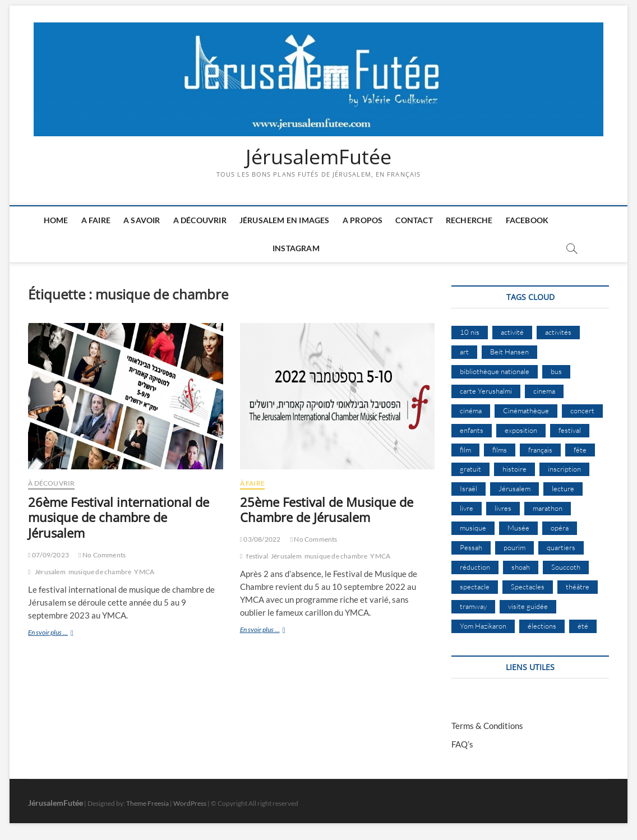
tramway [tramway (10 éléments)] (473, 606)
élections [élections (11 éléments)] (542, 626)
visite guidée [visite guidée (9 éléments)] (528, 606)
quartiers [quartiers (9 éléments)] (561, 547)
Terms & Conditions (487, 726)
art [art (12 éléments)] (464, 352)
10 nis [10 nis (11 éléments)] (470, 332)
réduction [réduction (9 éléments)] (475, 567)
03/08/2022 (260, 539)
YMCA (144, 572)
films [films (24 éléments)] (500, 450)
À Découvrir (51, 483)
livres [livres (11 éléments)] (503, 508)
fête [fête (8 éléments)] (580, 450)
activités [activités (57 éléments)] (558, 332)
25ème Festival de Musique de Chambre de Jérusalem (327, 510)
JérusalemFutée (318, 157)
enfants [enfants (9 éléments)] (472, 430)
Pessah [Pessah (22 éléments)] (471, 547)
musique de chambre (100, 572)
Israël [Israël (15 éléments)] (468, 488)
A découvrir (200, 220)
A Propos (363, 220)
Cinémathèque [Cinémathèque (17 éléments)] (526, 410)
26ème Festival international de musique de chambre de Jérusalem (119, 518)
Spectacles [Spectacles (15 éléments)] (528, 587)
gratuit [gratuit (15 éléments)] (470, 469)
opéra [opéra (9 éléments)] (560, 528)
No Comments (102, 555)
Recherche (469, 220)
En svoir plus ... (65, 633)
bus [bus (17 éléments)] (556, 371)
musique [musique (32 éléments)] (473, 528)
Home (56, 220)
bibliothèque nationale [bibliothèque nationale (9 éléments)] (495, 371)
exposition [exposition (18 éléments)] (521, 430)
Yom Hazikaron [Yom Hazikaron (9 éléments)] (483, 626)
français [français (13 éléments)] (540, 450)
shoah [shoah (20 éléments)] (521, 567)
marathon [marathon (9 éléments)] (548, 508)
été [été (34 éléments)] (583, 626)
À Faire (252, 483)
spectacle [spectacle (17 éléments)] (475, 587)
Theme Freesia (147, 803)
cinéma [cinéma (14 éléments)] (471, 410)
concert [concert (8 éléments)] (582, 410)
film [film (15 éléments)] (465, 450)
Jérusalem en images (285, 220)
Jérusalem (50, 572)
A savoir (142, 220)
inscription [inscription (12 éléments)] (564, 469)
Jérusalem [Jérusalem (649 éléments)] (514, 488)
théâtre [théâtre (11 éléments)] (578, 587)
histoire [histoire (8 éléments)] (514, 469)
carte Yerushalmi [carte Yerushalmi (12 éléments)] (486, 391)
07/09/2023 (49, 555)
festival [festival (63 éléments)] (570, 430)
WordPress (190, 803)
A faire (96, 220)
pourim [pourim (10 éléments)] (514, 547)
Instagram (296, 248)
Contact (414, 220)
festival (257, 556)
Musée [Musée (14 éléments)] (518, 528)
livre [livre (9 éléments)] (467, 508)
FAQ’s (462, 744)
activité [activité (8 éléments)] (512, 332)
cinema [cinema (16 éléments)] (544, 391)
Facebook (527, 220)
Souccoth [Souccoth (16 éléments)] (566, 567)
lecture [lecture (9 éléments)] (563, 488)
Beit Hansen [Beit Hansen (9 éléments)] (509, 352)
